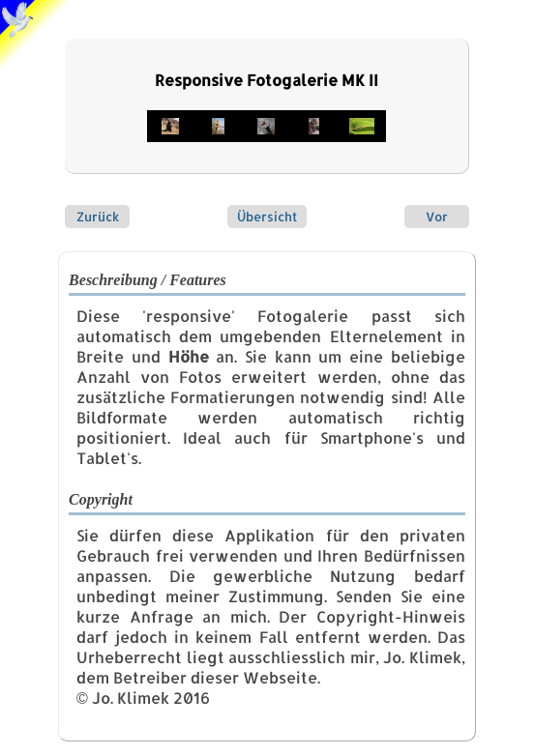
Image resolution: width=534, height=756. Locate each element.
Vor (437, 217)
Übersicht (267, 217)
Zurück (98, 217)
